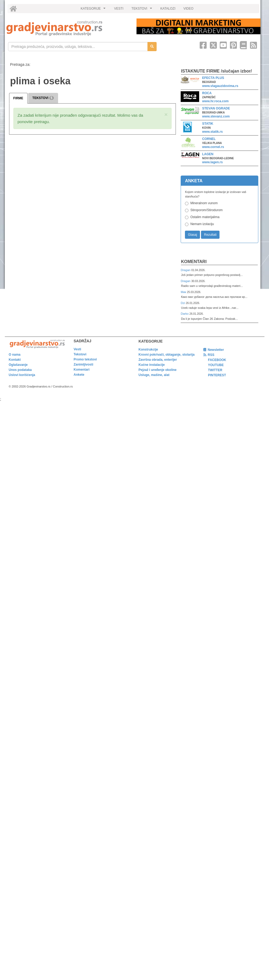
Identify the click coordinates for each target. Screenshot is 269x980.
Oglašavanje (18, 365)
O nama (15, 355)
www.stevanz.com (216, 116)
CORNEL (209, 139)
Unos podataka (20, 370)
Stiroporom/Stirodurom (207, 210)
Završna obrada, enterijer (158, 360)
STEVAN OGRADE (216, 108)
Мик (184, 292)
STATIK (208, 124)
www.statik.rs (212, 132)
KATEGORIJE (94, 10)
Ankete (79, 375)
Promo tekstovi (85, 359)
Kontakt (15, 360)
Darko (185, 314)
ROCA (207, 93)
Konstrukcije (148, 350)
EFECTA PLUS (213, 78)
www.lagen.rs (212, 162)
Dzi (183, 303)
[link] (68, 28)
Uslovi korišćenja (22, 375)
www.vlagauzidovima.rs (220, 86)
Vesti (77, 349)
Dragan (186, 270)
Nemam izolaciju (202, 224)
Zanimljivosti (83, 364)
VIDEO (188, 9)
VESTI (119, 9)
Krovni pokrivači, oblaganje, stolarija (167, 355)
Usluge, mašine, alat (154, 375)
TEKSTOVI (142, 10)
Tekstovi (80, 354)
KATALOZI (168, 9)
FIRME (18, 98)
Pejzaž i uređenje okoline (158, 370)
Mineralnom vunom (204, 203)
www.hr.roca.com (215, 101)
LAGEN (208, 154)
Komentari (194, 262)
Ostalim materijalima (205, 217)
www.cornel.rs (213, 147)
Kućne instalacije (152, 365)
